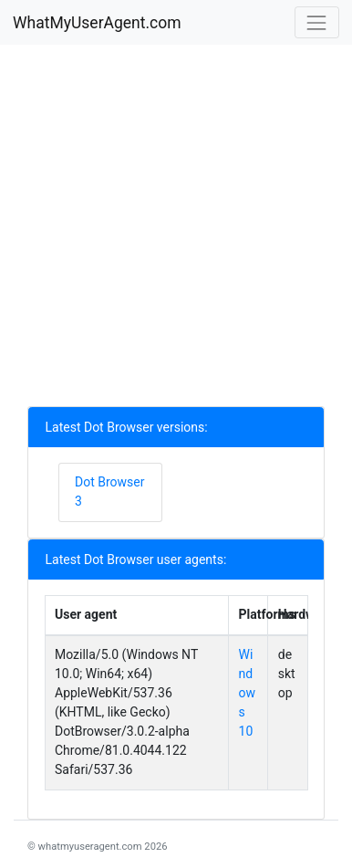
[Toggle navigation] (317, 22)
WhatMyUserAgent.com (97, 23)
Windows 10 (248, 693)
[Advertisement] (176, 230)
